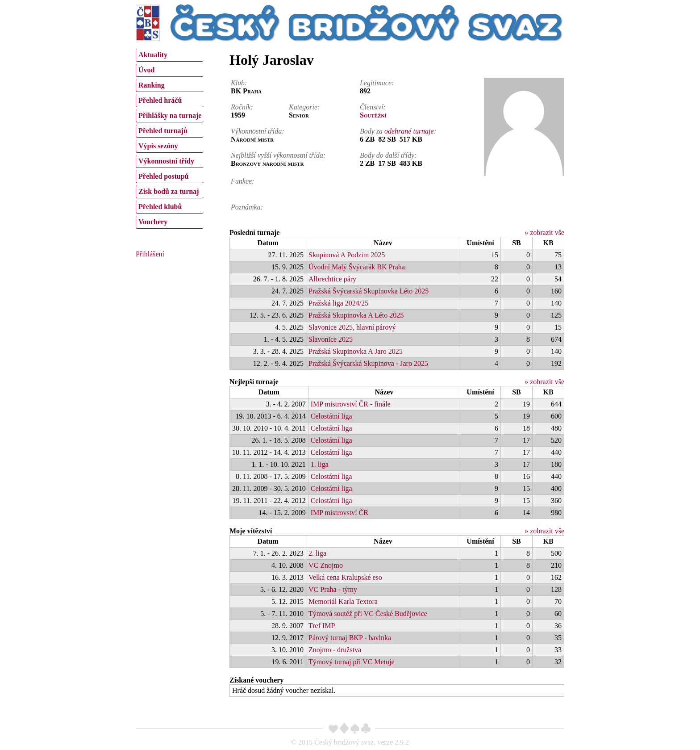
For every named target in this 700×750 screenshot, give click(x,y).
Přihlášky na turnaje (170, 115)
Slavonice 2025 (331, 339)
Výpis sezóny (158, 146)
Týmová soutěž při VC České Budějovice (368, 614)
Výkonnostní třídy (166, 161)
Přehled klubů (160, 207)
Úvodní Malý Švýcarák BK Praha (357, 267)
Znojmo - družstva (335, 650)
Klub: (239, 83)
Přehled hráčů (160, 100)
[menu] (170, 138)
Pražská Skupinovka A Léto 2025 (356, 315)
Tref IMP (322, 626)
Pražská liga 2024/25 (338, 303)
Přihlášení (150, 254)
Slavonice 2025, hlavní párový (352, 327)
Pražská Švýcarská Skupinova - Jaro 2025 (368, 363)
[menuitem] (170, 55)
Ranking (152, 85)
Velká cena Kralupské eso (345, 577)
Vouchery (153, 222)
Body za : (398, 131)
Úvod (146, 70)
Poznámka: (247, 207)
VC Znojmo (326, 565)
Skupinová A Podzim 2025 (347, 255)
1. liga (320, 464)
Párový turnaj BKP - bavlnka (350, 638)
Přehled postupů (163, 176)
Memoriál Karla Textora (343, 601)
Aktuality (153, 55)
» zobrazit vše (544, 233)
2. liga (317, 553)
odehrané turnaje (409, 131)
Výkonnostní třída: (258, 131)
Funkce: (242, 181)
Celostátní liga (331, 416)
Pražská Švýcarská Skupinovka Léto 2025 (369, 291)
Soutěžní (373, 115)
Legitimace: (377, 83)
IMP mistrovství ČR (340, 513)
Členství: (373, 107)
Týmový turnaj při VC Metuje (352, 662)
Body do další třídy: (388, 155)
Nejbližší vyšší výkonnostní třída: (278, 155)
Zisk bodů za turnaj (169, 191)
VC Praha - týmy (333, 589)
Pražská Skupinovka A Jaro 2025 (356, 351)
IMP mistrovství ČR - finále (351, 404)
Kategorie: (304, 107)
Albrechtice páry (332, 279)
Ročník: (242, 107)
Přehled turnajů (163, 131)
